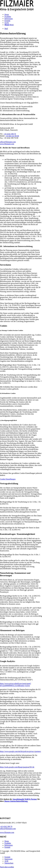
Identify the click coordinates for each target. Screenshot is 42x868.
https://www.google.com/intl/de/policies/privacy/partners (20, 751)
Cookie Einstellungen (8, 479)
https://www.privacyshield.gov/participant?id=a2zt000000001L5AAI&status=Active (15, 685)
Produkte (8, 843)
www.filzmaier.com (7, 144)
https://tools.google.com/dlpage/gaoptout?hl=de (17, 767)
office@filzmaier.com (8, 142)
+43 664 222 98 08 (12, 136)
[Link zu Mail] (6, 29)
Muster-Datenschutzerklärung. (16, 801)
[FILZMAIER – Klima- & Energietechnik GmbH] (17, 11)
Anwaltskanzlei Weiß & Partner (25, 799)
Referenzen (9, 845)
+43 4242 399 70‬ (10, 134)
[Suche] (7, 23)
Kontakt (7, 847)
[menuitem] (23, 15)
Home (7, 841)
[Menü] (9, 25)
